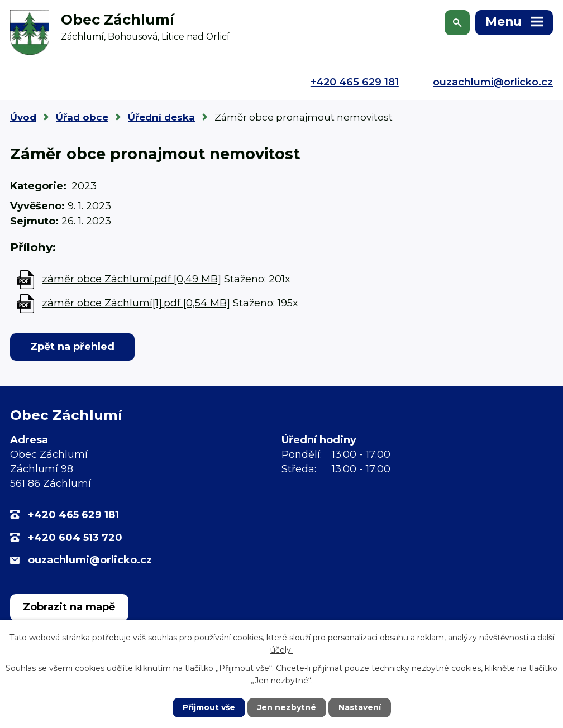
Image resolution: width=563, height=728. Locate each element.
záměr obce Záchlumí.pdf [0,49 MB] (132, 279)
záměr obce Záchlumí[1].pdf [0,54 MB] (136, 303)
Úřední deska (161, 117)
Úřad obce (82, 117)
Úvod (23, 117)
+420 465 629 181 (355, 82)
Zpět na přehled (72, 347)
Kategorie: (38, 186)
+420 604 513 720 (75, 538)
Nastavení (360, 707)
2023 (84, 186)
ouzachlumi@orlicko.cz (493, 82)
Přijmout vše (209, 707)
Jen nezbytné (287, 707)
